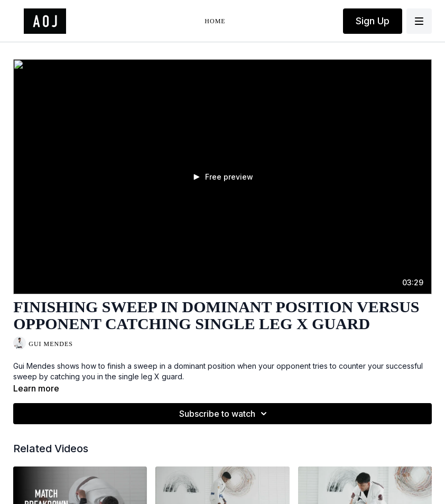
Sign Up (373, 21)
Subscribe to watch (225, 414)
